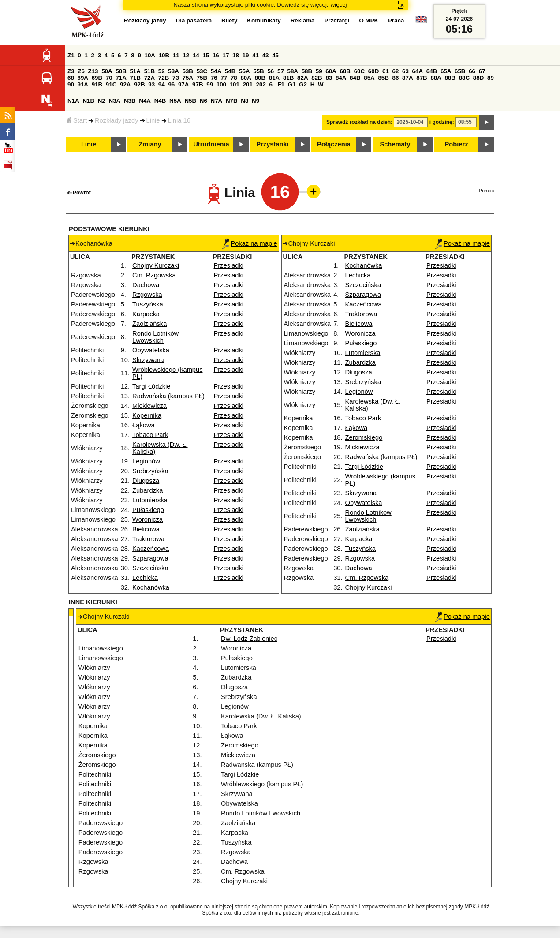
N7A (217, 101)
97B (198, 84)
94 (162, 84)
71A (121, 78)
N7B (232, 101)
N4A (145, 101)
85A (369, 78)
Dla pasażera (194, 21)
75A (188, 78)
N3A (115, 101)
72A (149, 78)
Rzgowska (147, 295)
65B (460, 71)
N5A (175, 101)
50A (107, 71)
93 (151, 84)
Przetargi (337, 21)
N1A (73, 101)
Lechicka (145, 578)
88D (478, 78)
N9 (256, 101)
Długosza (146, 481)
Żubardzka (147, 490)
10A (150, 55)
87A (407, 78)
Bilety (229, 21)
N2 (102, 101)
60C (359, 71)
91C (111, 84)
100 (221, 84)
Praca (396, 21)
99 (210, 84)
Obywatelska (151, 350)
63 (405, 71)
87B (422, 78)
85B (383, 78)
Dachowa (146, 285)
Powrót (82, 193)
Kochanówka (151, 587)
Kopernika (147, 415)
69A (83, 78)
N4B (160, 101)
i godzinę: (442, 122)
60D (373, 71)
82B (317, 78)
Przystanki (272, 144)
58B (307, 71)
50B (121, 71)
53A (173, 71)
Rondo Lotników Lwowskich (155, 337)
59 (319, 71)
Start (77, 120)
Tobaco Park (150, 435)
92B (139, 84)
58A (293, 71)
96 (171, 84)
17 (226, 55)
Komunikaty (264, 21)
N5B (190, 101)
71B (135, 78)
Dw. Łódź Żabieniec (249, 639)
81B (288, 78)
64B (432, 71)
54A (216, 71)
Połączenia (334, 144)
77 (224, 78)
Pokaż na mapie (249, 243)
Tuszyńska (148, 304)
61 (386, 71)
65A (446, 71)
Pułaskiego (148, 510)
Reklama (303, 21)
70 (109, 78)
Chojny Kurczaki (156, 265)
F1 (281, 84)
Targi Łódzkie (151, 386)
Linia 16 (179, 120)
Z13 (93, 71)
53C (202, 71)
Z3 (71, 71)
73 (176, 78)
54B (230, 71)
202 (261, 84)
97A (183, 84)
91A (83, 84)
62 (396, 71)
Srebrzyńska (150, 471)
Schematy (395, 144)
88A (436, 78)
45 (275, 55)
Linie (153, 120)
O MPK (369, 21)
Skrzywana (148, 360)
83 (329, 78)
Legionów (146, 461)
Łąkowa (144, 425)
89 (491, 78)
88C (464, 78)
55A (244, 71)
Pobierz (457, 144)
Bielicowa (146, 529)
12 (186, 55)
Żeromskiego (364, 437)
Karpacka (146, 314)
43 (266, 55)
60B (345, 71)
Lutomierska (150, 500)
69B (97, 78)
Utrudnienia (211, 144)
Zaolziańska (149, 324)
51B (149, 71)
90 (71, 84)
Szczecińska (150, 568)
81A (274, 78)
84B (355, 78)
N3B (130, 101)
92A (125, 84)
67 (482, 71)
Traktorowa (148, 539)
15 (206, 55)
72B (164, 78)
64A (418, 71)
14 (196, 55)
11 (176, 55)
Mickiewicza (149, 406)
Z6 (81, 71)
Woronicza (147, 519)
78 (234, 78)
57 (281, 71)
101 (235, 84)
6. (272, 84)
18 (236, 55)
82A (302, 78)
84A (341, 78)
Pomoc (486, 191)
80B (260, 78)
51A (135, 71)
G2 (303, 84)
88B (450, 78)
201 (248, 84)
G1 (292, 84)
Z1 (71, 55)
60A (331, 71)
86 (396, 78)
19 (246, 55)
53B (188, 71)
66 (472, 71)
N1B (88, 101)
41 (256, 55)
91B (97, 84)
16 (216, 55)
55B (258, 71)
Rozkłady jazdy (117, 120)
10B (164, 55)
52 (162, 71)
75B (202, 78)
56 (271, 71)
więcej (339, 5)
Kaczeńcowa (151, 549)
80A (246, 78)
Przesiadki (229, 265)
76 (214, 78)
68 (71, 78)
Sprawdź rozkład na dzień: (359, 122)
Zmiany (150, 144)
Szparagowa (150, 558)
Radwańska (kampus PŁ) (168, 396)
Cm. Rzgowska (154, 275)
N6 (203, 101)
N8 (245, 101)
